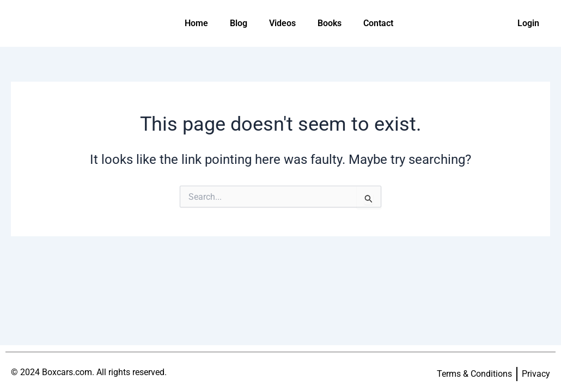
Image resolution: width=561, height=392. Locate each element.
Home (196, 23)
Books (330, 23)
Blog (239, 23)
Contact (378, 23)
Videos (282, 23)
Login (528, 23)
